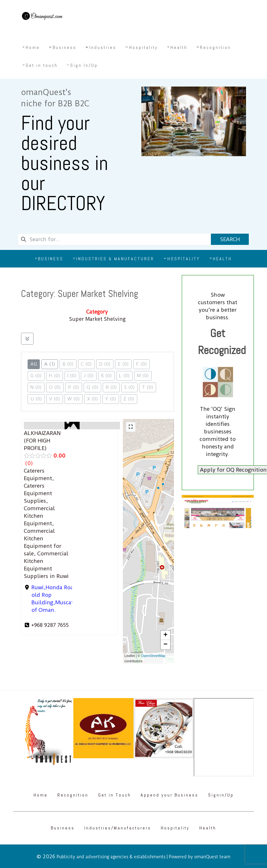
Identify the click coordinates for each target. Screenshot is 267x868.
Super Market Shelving (97, 319)
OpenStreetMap (153, 656)
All (34, 364)
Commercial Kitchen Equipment (39, 516)
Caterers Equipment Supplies (38, 493)
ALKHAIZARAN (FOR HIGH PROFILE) (42, 441)
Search (230, 239)
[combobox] (114, 239)
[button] (165, 635)
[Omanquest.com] (42, 17)
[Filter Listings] (27, 339)
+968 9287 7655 (50, 625)
